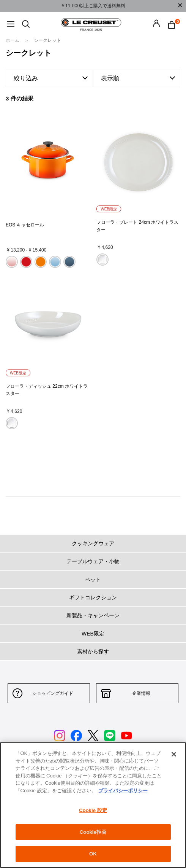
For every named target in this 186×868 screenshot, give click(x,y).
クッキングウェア (93, 543)
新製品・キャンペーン (93, 615)
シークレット (47, 40)
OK (93, 854)
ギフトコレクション (93, 597)
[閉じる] (174, 754)
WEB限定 (93, 634)
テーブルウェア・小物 (93, 561)
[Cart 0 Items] (173, 24)
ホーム (13, 40)
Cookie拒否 (93, 832)
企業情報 (141, 693)
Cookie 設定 (93, 810)
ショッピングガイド (53, 693)
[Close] (180, 6)
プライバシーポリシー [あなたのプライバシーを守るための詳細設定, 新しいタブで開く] (123, 791)
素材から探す (93, 651)
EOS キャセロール (25, 225)
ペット (93, 580)
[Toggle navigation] (11, 25)
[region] (93, 805)
